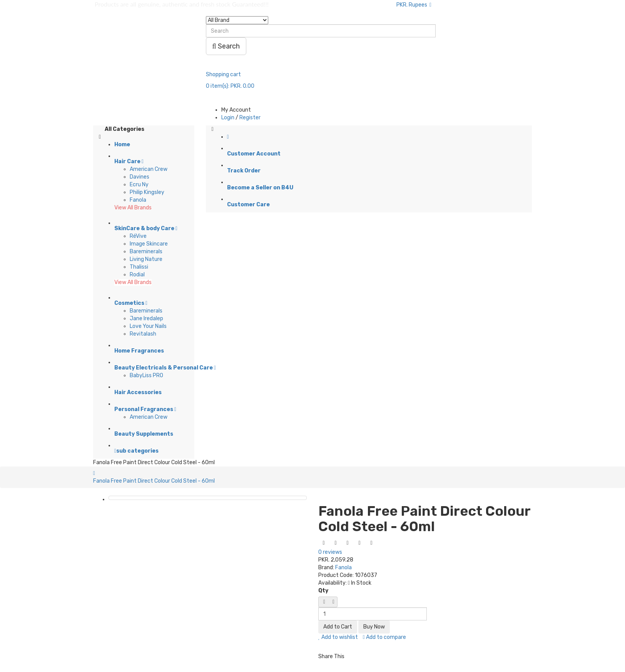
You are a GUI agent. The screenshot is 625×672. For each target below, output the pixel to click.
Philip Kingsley (147, 192)
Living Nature (146, 259)
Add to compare (384, 637)
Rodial (137, 275)
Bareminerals (146, 252)
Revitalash (143, 334)
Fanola (138, 200)
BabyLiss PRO (146, 375)
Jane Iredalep (146, 318)
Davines (140, 177)
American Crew (149, 169)
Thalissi (139, 267)
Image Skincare (149, 244)
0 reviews (330, 552)
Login (228, 118)
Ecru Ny (139, 185)
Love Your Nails (148, 326)
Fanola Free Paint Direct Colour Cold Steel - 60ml (154, 481)
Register (250, 118)
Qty (323, 591)
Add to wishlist (338, 637)
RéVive (138, 236)
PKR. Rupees (414, 5)
